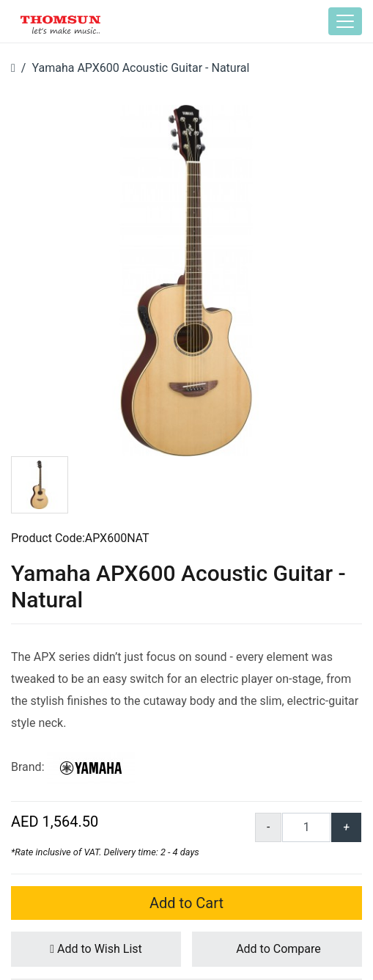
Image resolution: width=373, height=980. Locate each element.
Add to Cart (186, 903)
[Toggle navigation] (345, 21)
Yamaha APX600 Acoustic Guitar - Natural (140, 68)
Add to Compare (277, 949)
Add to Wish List (96, 949)
